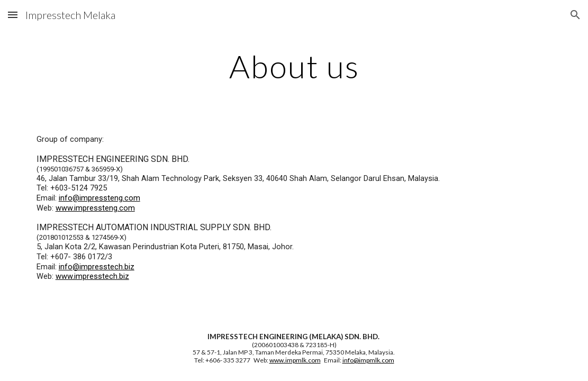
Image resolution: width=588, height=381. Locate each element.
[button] (13, 15)
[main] (294, 66)
